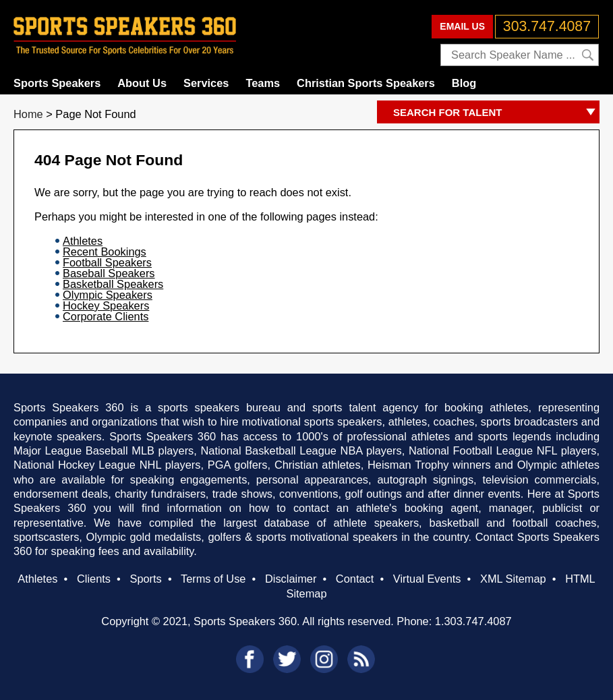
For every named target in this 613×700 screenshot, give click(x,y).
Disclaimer (291, 579)
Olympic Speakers (108, 295)
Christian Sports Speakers (366, 83)
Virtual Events (427, 579)
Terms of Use (213, 579)
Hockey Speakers (106, 305)
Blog (464, 83)
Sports (145, 579)
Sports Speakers (57, 83)
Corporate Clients (106, 316)
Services (206, 83)
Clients (94, 579)
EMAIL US (462, 26)
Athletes (83, 241)
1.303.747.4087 (473, 621)
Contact (355, 579)
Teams (263, 83)
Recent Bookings (105, 252)
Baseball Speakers (109, 273)
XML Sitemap (513, 579)
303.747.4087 (547, 26)
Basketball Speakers (113, 284)
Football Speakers (107, 262)
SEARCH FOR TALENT (496, 113)
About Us (142, 83)
